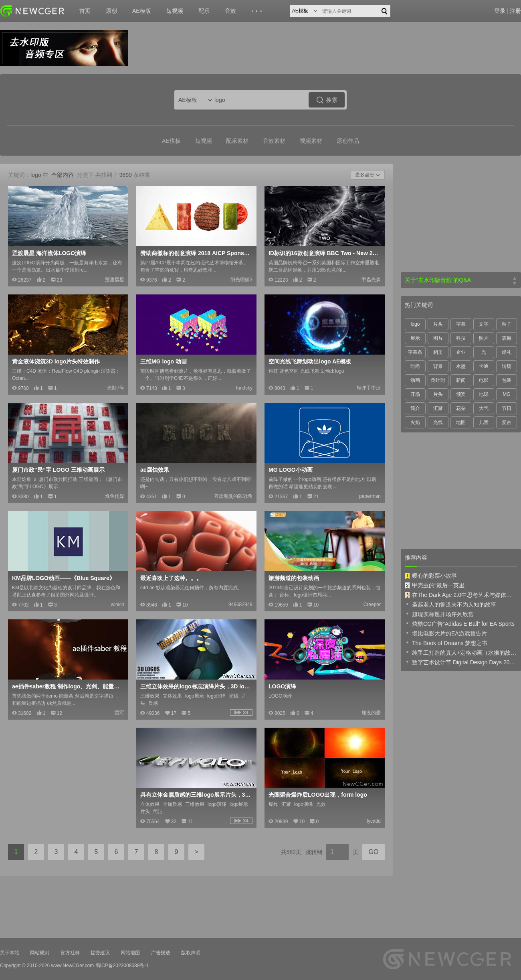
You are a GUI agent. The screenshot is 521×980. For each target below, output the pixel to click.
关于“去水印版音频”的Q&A (438, 280)
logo (415, 324)
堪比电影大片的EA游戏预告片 (446, 633)
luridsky (244, 388)
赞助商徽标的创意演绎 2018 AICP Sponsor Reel (196, 253)
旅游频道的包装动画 (294, 578)
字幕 (461, 324)
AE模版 (142, 11)
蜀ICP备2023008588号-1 (122, 966)
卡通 (484, 366)
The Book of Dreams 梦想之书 (446, 643)
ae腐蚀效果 (155, 470)
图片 (438, 338)
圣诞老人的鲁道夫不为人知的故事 (450, 604)
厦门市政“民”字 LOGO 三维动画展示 (58, 470)
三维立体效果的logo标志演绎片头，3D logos (196, 686)
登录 (500, 11)
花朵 (461, 408)
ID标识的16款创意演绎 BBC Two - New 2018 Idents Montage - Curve (324, 253)
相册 (438, 352)
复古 (507, 422)
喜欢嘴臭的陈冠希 (233, 496)
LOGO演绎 (282, 686)
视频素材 (311, 141)
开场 (415, 394)
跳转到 (314, 852)
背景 (438, 366)
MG (506, 394)
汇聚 (438, 408)
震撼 (507, 338)
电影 (484, 380)
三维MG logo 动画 (164, 361)
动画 (415, 380)
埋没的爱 (371, 713)
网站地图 (130, 953)
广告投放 (161, 953)
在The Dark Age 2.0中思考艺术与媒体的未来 (461, 595)
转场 (507, 366)
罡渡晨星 (115, 280)
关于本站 (10, 953)
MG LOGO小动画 (291, 470)
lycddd (374, 821)
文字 (484, 324)
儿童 (484, 422)
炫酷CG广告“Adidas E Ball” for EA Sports (460, 623)
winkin (118, 605)
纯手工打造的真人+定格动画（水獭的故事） (461, 652)
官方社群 (70, 953)
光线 (438, 422)
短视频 (175, 11)
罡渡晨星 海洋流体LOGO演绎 (49, 253)
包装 (507, 380)
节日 (507, 408)
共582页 (291, 852)
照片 (484, 338)
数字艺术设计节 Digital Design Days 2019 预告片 (461, 662)
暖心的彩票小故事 (431, 576)
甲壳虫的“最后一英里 (435, 585)
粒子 (507, 324)
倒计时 (438, 380)
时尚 (415, 366)
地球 (484, 394)
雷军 (119, 713)
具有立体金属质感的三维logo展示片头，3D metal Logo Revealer (196, 795)
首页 (85, 11)
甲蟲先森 (371, 280)
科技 (461, 338)
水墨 (461, 366)
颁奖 (461, 394)
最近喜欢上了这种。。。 (171, 578)
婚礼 (507, 352)
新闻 (461, 380)
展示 (415, 338)
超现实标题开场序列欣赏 (439, 614)
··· (258, 11)
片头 (438, 324)
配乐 (204, 11)
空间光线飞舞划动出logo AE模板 (310, 361)
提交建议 (100, 953)
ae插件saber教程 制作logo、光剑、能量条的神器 (67, 686)
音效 (230, 11)
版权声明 (191, 953)
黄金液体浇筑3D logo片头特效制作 (56, 361)
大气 (484, 408)
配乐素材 (237, 141)
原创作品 (348, 141)
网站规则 (40, 953)
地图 (461, 422)
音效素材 (274, 141)
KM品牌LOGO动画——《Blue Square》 (64, 578)
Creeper (372, 605)
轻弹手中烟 (369, 388)
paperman (370, 496)
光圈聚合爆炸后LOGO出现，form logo (318, 795)
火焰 (415, 422)
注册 (515, 11)
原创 (111, 11)
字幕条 (415, 352)
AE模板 (171, 141)
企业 (461, 352)
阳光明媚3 (241, 280)
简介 (415, 408)
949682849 (240, 605)
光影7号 (116, 388)
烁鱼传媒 (115, 496)
